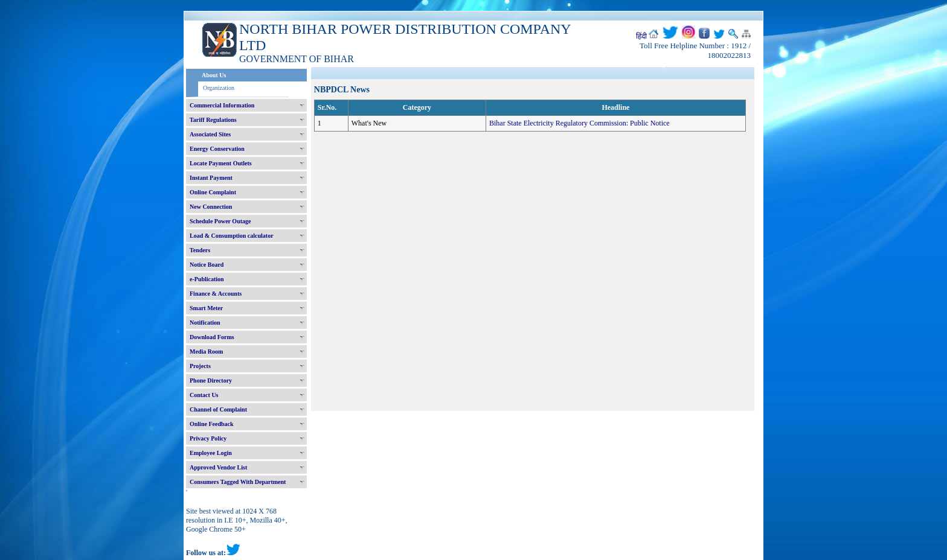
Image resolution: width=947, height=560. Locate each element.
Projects (200, 366)
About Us (214, 75)
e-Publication (207, 279)
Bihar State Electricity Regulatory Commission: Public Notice (579, 123)
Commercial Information (222, 105)
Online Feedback (212, 424)
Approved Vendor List (218, 467)
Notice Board (207, 265)
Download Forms (212, 337)
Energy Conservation (217, 149)
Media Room (206, 352)
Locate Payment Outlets (221, 163)
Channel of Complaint (218, 409)
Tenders (200, 250)
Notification (205, 323)
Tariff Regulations (213, 120)
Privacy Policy (208, 438)
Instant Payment (211, 178)
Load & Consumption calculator (232, 236)
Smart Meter (206, 308)
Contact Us (204, 395)
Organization (219, 88)
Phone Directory (211, 380)
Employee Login (211, 453)
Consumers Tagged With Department (238, 482)
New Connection (211, 207)
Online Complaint (213, 192)
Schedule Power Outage (220, 221)
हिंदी (641, 36)
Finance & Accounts (216, 294)
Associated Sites (210, 134)
